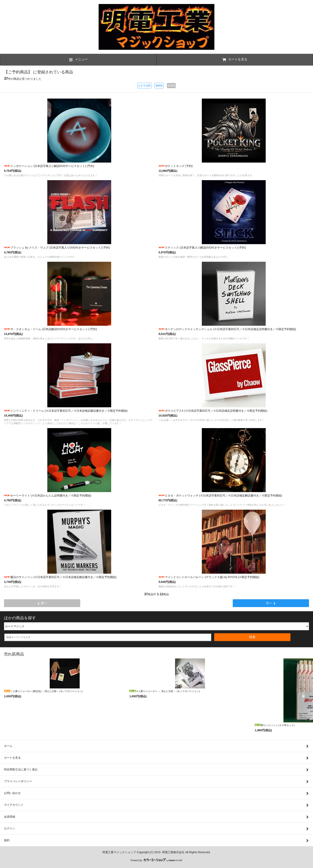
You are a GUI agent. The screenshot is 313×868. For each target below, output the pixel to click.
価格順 (159, 86)
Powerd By (156, 860)
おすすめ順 (144, 86)
